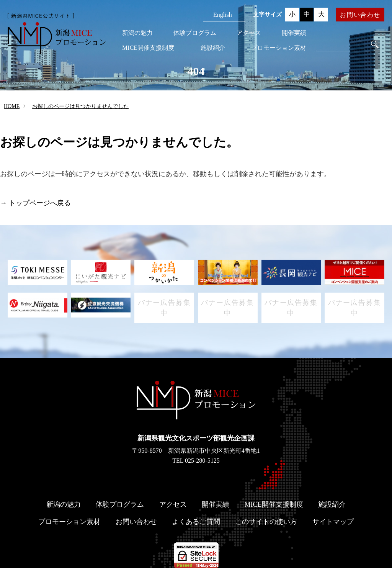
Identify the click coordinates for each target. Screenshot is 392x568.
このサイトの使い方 (266, 522)
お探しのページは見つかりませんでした (80, 106)
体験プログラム (195, 33)
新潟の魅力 (137, 33)
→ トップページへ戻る (35, 203)
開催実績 (294, 33)
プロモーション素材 (279, 48)
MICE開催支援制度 (148, 48)
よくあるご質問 (196, 522)
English (223, 15)
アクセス (249, 33)
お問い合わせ (360, 15)
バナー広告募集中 (164, 308)
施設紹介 (213, 48)
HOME (12, 106)
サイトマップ (333, 522)
